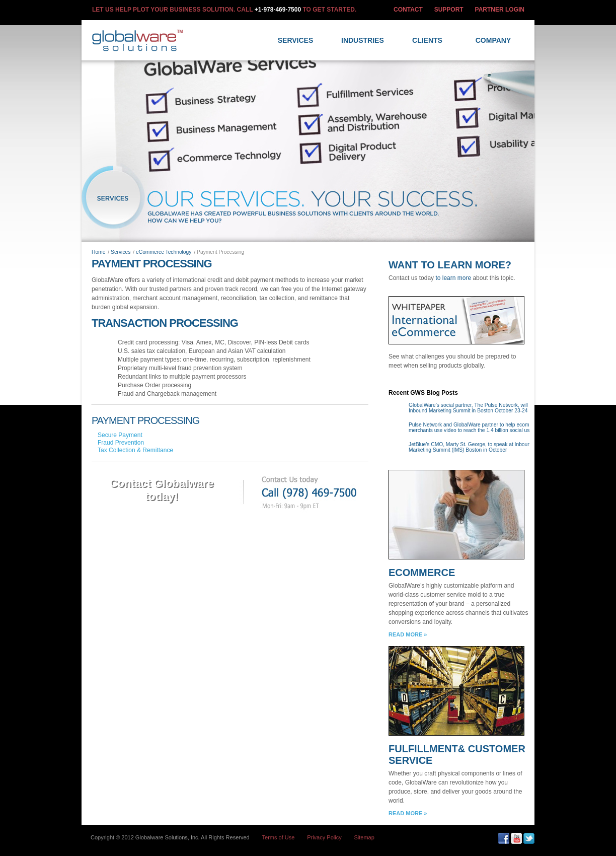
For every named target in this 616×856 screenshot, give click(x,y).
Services (296, 40)
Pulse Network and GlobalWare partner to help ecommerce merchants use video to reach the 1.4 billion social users (476, 427)
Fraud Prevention (121, 443)
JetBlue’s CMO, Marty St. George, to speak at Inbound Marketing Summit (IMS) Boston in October (471, 447)
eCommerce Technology (164, 252)
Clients (427, 40)
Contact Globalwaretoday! (162, 490)
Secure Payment (120, 435)
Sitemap (364, 837)
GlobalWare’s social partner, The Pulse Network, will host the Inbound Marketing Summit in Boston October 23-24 (478, 408)
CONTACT (408, 10)
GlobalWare (139, 40)
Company (493, 40)
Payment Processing (152, 264)
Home (98, 252)
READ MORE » (408, 634)
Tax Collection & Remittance (135, 450)
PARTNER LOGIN (500, 10)
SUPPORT (449, 10)
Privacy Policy (324, 837)
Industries (363, 40)
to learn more (453, 278)
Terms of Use (279, 837)
